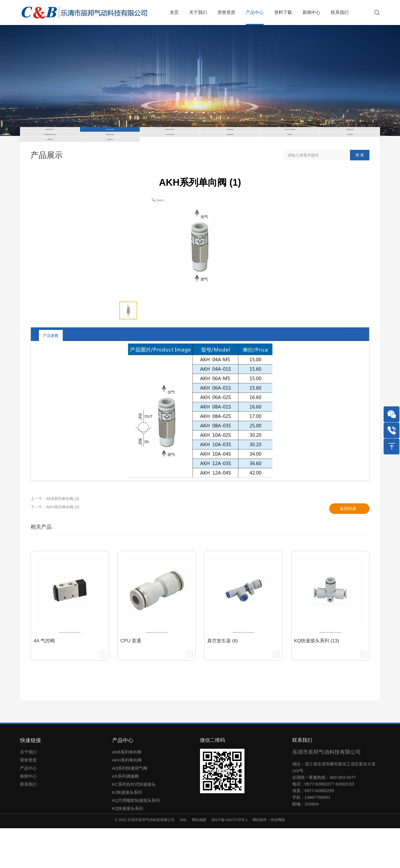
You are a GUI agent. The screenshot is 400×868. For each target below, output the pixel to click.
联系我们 (28, 824)
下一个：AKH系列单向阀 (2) (55, 546)
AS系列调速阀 (125, 816)
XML (183, 859)
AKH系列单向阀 (127, 799)
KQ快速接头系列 (128, 848)
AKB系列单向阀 (127, 791)
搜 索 (360, 195)
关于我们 (28, 791)
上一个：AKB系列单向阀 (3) (55, 538)
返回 (347, 375)
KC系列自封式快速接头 (134, 824)
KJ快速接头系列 (127, 832)
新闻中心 (28, 816)
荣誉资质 (28, 799)
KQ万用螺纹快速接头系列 (136, 840)
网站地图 (199, 859)
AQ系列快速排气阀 (130, 808)
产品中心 (28, 808)
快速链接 (31, 780)
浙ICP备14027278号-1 (229, 859)
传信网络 (278, 859)
